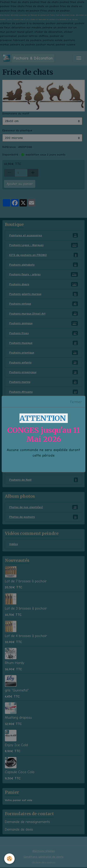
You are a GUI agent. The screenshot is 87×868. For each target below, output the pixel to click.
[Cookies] (9, 859)
